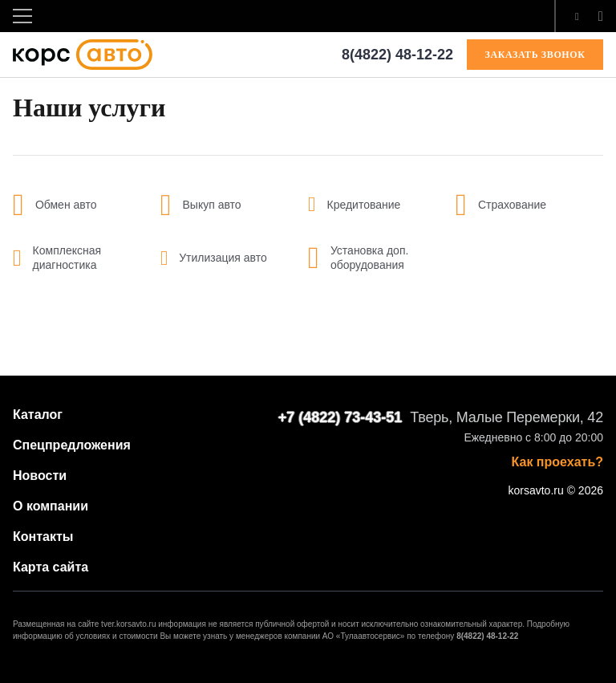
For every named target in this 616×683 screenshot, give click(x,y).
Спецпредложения (72, 445)
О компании (51, 506)
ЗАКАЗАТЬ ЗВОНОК (535, 55)
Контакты (43, 537)
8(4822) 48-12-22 (397, 55)
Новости (40, 476)
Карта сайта (51, 567)
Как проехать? (557, 462)
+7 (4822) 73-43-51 (340, 417)
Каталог (38, 415)
